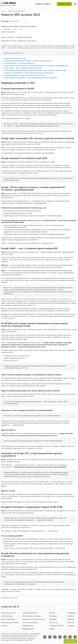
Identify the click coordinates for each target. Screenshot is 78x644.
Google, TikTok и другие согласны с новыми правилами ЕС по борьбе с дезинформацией (36, 66)
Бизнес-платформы (8, 619)
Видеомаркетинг (28, 629)
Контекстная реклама (30, 622)
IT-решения (53, 616)
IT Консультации (7, 616)
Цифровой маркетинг (30, 613)
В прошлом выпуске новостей (12, 165)
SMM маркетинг (28, 626)
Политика (71, 626)
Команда (70, 616)
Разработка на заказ (8, 613)
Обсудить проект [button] (64, 4)
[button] (75, 4)
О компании (72, 613)
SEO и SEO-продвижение (9, 32)
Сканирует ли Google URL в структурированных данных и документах (29, 73)
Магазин (52, 613)
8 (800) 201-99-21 (43, 4)
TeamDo (52, 629)
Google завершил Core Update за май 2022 (19, 63)
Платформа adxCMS (56, 626)
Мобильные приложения (10, 622)
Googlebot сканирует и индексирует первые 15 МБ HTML (24, 75)
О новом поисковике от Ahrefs (15, 58)
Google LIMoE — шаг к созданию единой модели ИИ (23, 68)
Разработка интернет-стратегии (34, 619)
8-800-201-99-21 (10, 607)
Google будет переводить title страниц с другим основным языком (28, 61)
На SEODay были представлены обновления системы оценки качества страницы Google (35, 70)
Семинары (53, 619)
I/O (4, 394)
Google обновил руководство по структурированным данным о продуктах (31, 78)
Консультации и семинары (32, 616)
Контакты (71, 622)
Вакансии (71, 619)
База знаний (53, 622)
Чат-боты (4, 626)
